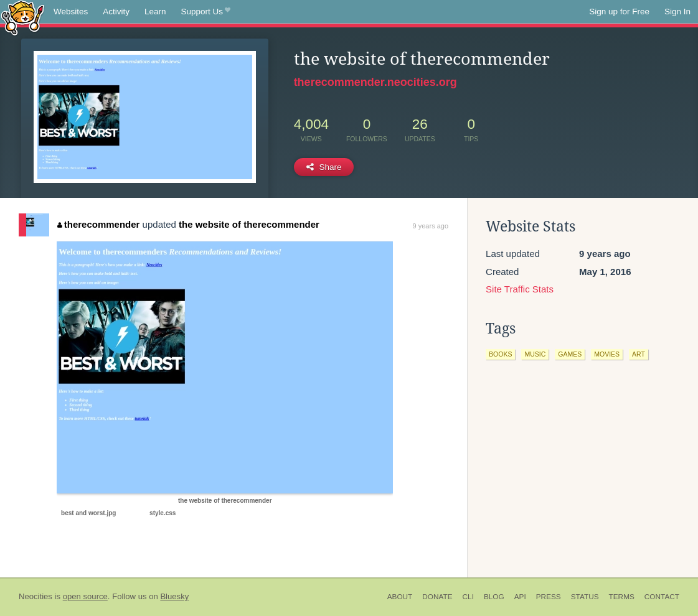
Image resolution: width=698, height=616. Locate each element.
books (500, 354)
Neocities (35, 596)
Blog (494, 597)
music (535, 354)
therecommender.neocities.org (375, 82)
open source (85, 596)
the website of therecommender (249, 224)
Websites (71, 12)
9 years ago (431, 226)
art (639, 354)
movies (607, 354)
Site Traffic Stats (520, 289)
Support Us (206, 12)
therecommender (98, 224)
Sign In (677, 12)
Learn (155, 12)
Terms (622, 597)
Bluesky (174, 596)
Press (549, 597)
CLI (468, 597)
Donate (437, 597)
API (520, 597)
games (570, 354)
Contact (662, 597)
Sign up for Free (619, 12)
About (400, 597)
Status (585, 597)
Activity (116, 12)
